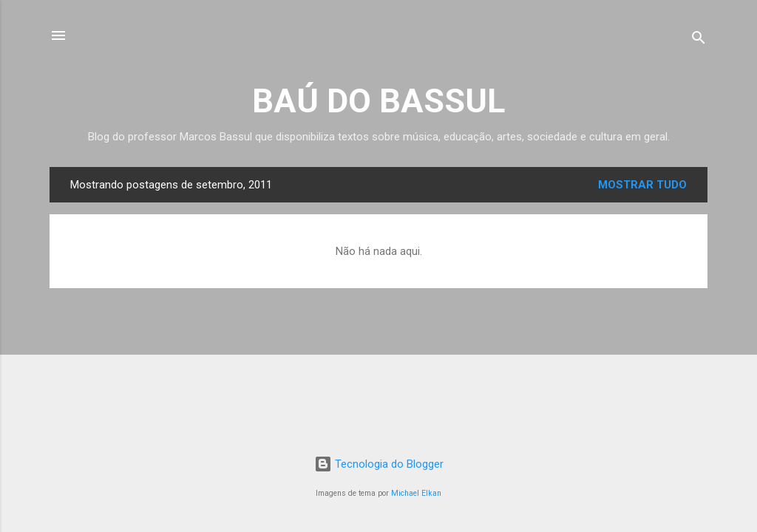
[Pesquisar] (699, 40)
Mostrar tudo (642, 185)
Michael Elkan (416, 493)
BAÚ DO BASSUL (378, 101)
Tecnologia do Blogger (379, 464)
